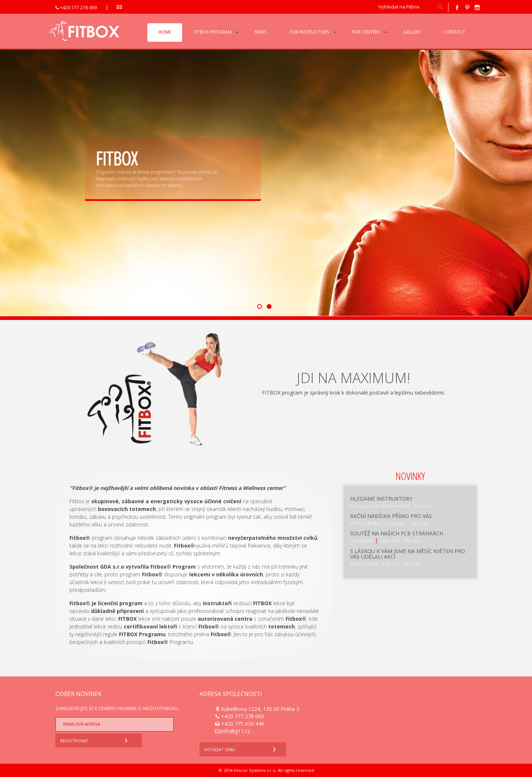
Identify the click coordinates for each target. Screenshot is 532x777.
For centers (366, 32)
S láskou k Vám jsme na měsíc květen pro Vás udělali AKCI (408, 554)
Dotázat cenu (242, 748)
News (261, 32)
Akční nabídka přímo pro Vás (391, 516)
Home (165, 32)
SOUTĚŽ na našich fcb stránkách (397, 533)
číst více (423, 506)
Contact (455, 32)
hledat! (440, 7)
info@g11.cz (136, 8)
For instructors (309, 32)
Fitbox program (213, 32)
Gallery (412, 32)
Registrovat (96, 739)
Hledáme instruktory (381, 499)
